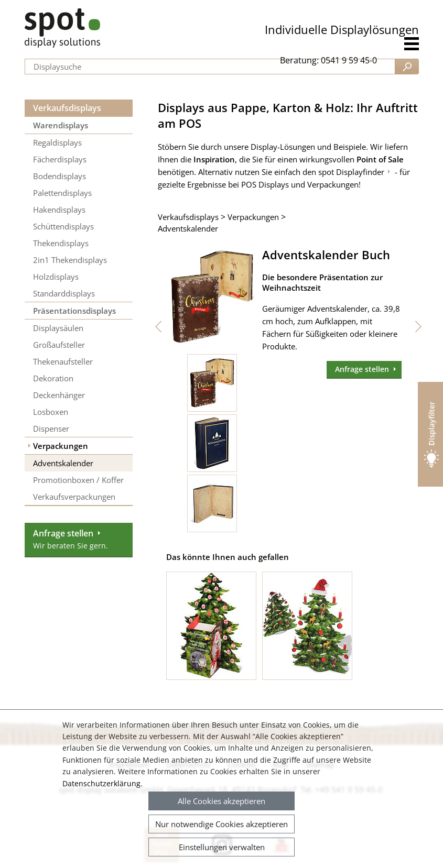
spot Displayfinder (351, 172)
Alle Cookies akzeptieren (221, 801)
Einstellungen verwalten (222, 847)
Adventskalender (188, 228)
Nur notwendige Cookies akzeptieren (221, 824)
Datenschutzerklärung (101, 783)
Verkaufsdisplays (67, 108)
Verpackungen (253, 217)
